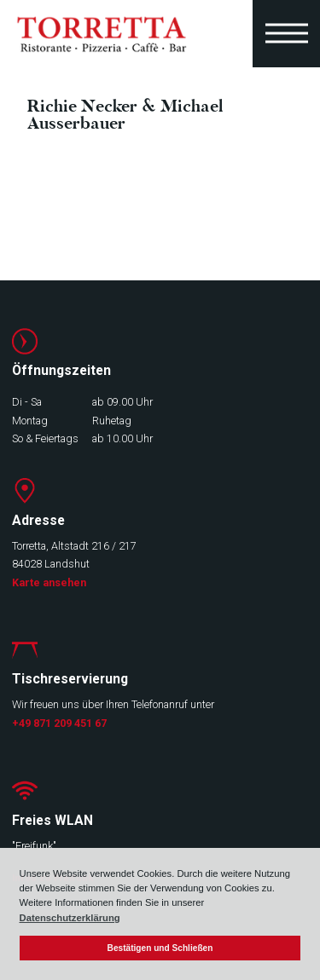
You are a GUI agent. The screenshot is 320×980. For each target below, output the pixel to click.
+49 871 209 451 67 (59, 723)
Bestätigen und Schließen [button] (160, 948)
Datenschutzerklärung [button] (70, 918)
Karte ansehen (49, 582)
